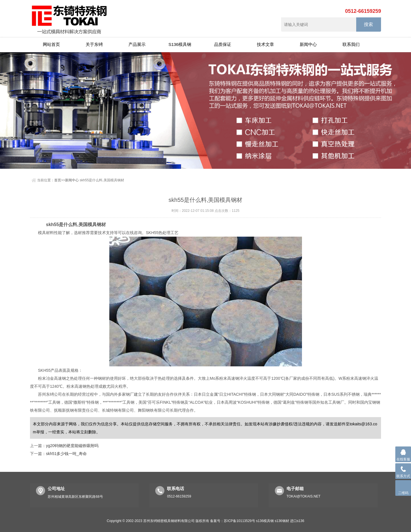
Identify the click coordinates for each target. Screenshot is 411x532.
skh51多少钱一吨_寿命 (66, 454)
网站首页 (51, 44)
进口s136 (297, 521)
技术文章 (265, 44)
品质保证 (223, 44)
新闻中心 (308, 44)
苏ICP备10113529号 (239, 521)
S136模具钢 (180, 44)
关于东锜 (94, 44)
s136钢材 (282, 521)
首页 (58, 180)
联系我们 (351, 44)
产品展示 (137, 44)
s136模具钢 (265, 521)
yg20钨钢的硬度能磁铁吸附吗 (72, 446)
